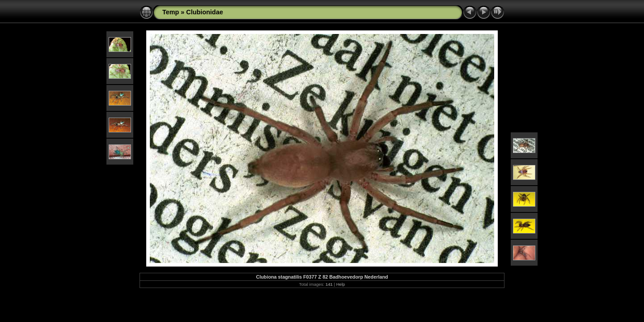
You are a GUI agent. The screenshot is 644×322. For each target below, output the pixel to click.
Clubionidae (204, 12)
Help (341, 284)
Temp (171, 12)
